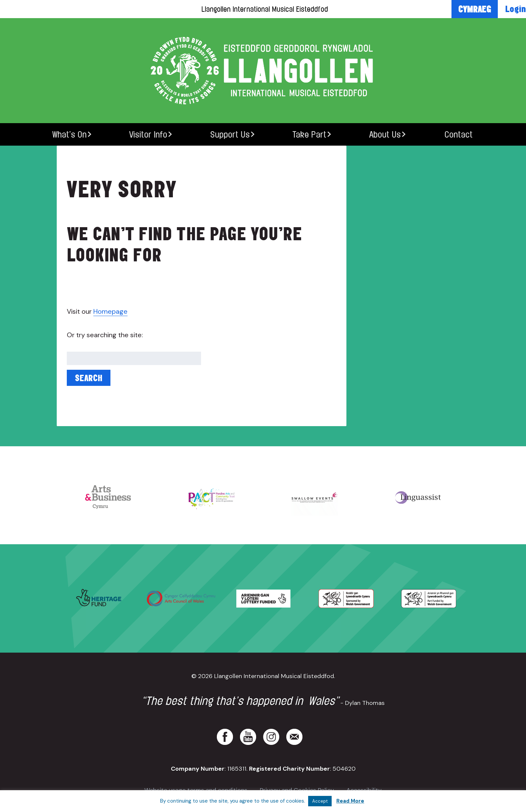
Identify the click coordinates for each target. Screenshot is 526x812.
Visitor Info (148, 134)
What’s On (69, 134)
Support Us (230, 134)
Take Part (309, 134)
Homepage (110, 311)
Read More (350, 801)
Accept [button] (320, 801)
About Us (385, 134)
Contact (459, 134)
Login (516, 9)
